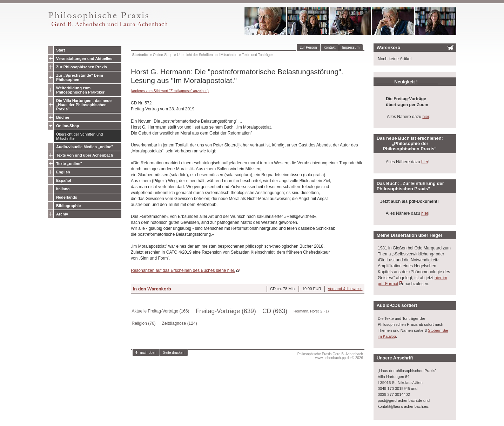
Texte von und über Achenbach (85, 155)
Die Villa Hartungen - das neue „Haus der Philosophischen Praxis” (84, 105)
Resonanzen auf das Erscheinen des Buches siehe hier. (183, 270)
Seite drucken (174, 353)
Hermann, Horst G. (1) (311, 311)
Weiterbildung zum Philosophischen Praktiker (80, 90)
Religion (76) (144, 323)
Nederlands (67, 197)
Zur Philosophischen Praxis (82, 67)
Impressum (351, 47)
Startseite (140, 55)
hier (426, 117)
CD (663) (275, 311)
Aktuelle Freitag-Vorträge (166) (161, 311)
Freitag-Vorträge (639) (226, 311)
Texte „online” (69, 164)
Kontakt (330, 47)
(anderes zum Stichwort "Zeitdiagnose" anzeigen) (170, 91)
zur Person (308, 47)
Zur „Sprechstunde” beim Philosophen (80, 77)
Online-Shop (68, 126)
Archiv (62, 214)
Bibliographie (68, 206)
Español (64, 180)
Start (61, 50)
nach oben (148, 353)
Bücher (63, 117)
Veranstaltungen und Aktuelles (84, 59)
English (63, 172)
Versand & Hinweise (345, 289)
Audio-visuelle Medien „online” (85, 147)
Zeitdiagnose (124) (180, 323)
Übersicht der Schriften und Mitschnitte (79, 136)
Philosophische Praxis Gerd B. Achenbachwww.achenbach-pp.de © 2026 (330, 356)
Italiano (63, 189)
